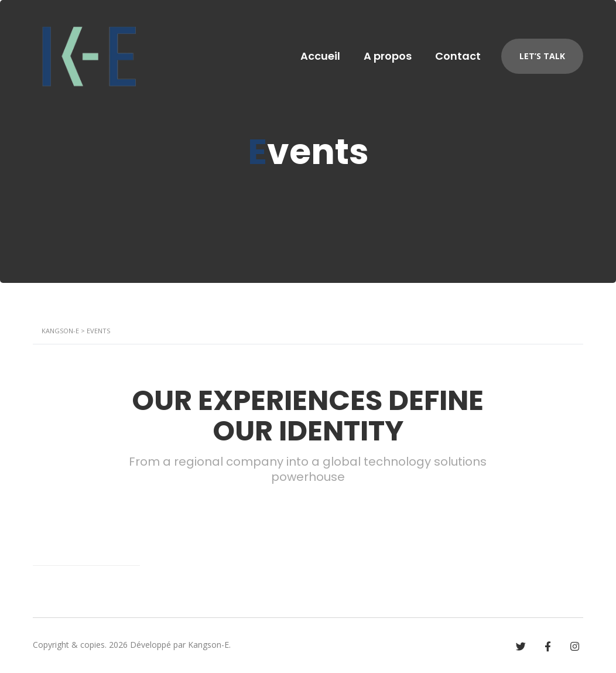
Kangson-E (208, 645)
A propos (388, 56)
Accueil (320, 56)
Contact (458, 56)
